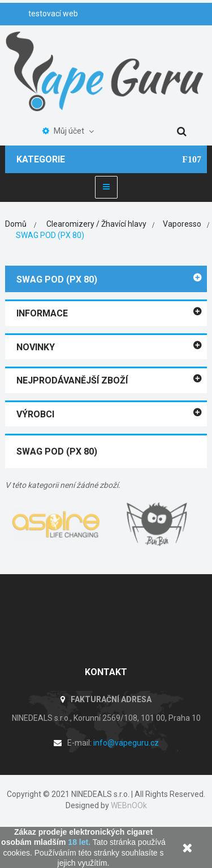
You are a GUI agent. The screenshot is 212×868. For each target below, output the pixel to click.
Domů (16, 224)
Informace (42, 313)
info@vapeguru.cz (126, 743)
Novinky (36, 347)
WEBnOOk (129, 805)
